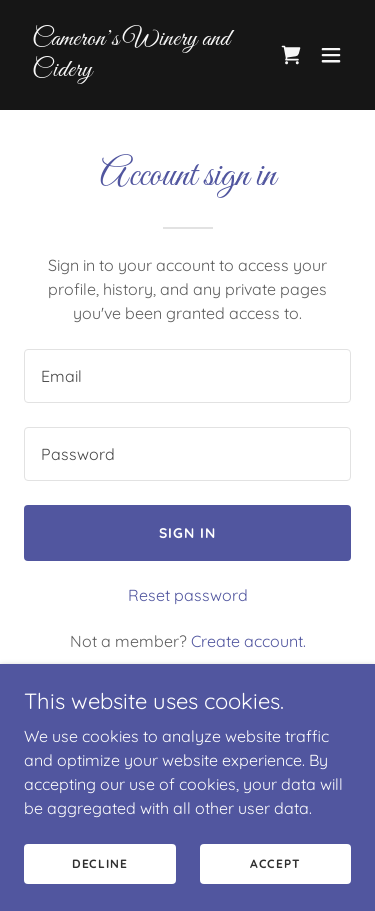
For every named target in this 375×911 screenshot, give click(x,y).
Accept (275, 863)
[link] (138, 70)
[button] (331, 55)
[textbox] (187, 376)
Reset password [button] (188, 595)
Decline (100, 863)
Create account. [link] (248, 641)
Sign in (187, 533)
